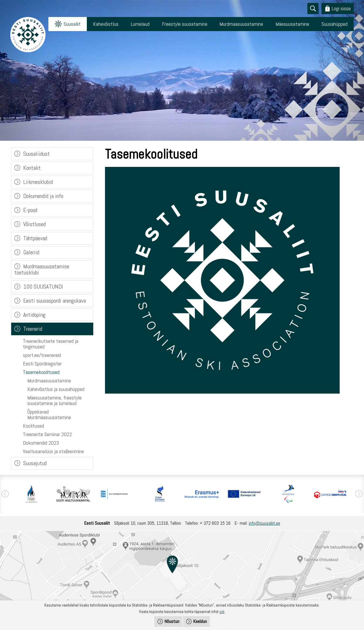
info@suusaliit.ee (264, 523)
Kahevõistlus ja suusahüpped (56, 389)
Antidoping (34, 315)
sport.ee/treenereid (42, 355)
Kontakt (32, 168)
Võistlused (34, 224)
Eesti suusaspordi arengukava (55, 301)
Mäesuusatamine (292, 24)
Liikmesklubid (38, 182)
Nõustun (172, 621)
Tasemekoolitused (41, 372)
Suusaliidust (37, 154)
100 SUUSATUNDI (43, 287)
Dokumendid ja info (43, 196)
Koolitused (33, 426)
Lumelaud (140, 24)
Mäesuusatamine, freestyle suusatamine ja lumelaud (54, 400)
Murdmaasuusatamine (241, 24)
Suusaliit (72, 24)
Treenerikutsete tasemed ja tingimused (51, 344)
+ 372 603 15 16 (215, 523)
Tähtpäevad (35, 238)
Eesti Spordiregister (42, 364)
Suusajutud (35, 463)
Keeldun (200, 621)
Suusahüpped (335, 24)
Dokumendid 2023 (41, 443)
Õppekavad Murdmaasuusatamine (49, 414)
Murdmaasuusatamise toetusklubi (42, 269)
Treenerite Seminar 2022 (47, 434)
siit (222, 612)
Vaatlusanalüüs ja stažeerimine (53, 451)
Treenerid (33, 329)
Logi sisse (341, 8)
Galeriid (31, 252)
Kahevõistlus (106, 24)
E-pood (30, 210)
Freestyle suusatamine (185, 24)
